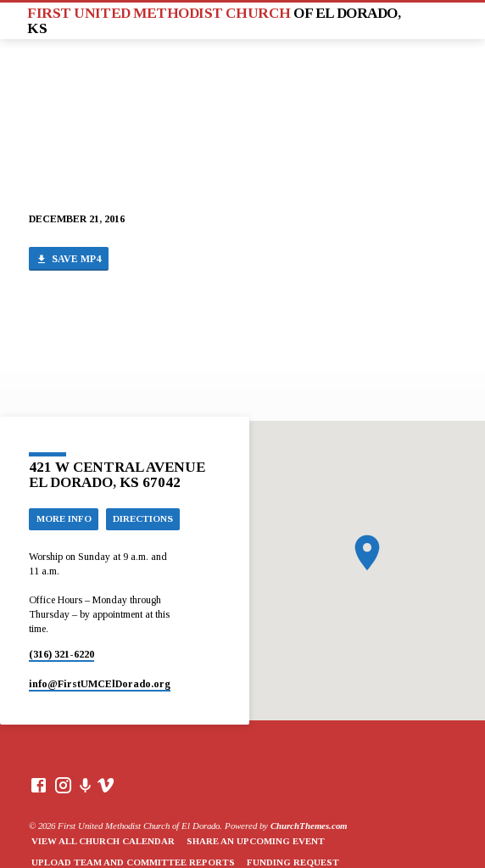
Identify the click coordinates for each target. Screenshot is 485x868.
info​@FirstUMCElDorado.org (100, 684)
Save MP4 (68, 259)
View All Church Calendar (103, 841)
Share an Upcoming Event (256, 841)
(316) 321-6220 (61, 654)
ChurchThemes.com (309, 826)
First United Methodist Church (214, 20)
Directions (143, 518)
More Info (64, 518)
